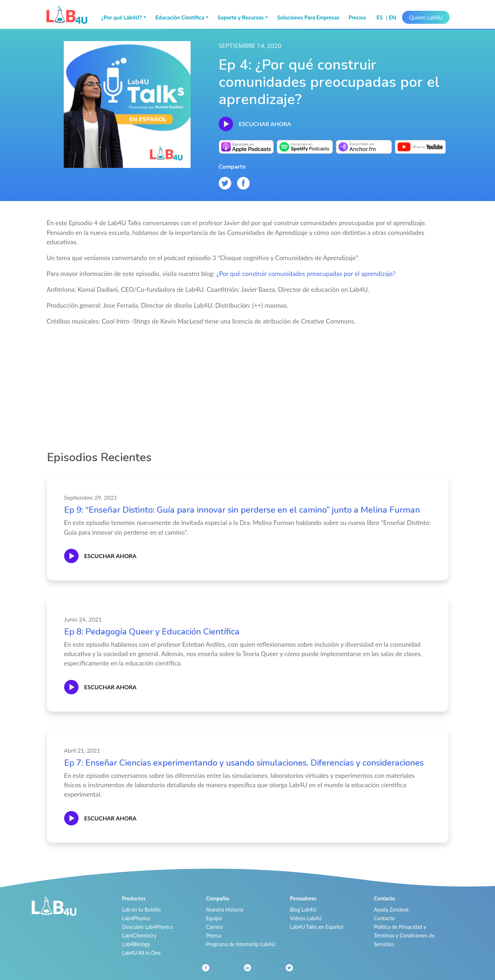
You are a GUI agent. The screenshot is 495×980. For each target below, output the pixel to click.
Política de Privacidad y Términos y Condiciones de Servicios (404, 936)
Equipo (214, 918)
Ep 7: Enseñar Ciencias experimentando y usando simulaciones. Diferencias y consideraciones (244, 763)
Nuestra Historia (225, 910)
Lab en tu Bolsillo (142, 910)
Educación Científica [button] (180, 17)
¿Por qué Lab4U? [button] (122, 17)
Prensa (214, 936)
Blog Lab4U (303, 910)
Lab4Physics (136, 918)
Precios (358, 17)
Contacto (384, 918)
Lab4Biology (136, 944)
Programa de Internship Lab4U (241, 944)
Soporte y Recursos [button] (241, 17)
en (393, 17)
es (380, 17)
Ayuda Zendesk (391, 910)
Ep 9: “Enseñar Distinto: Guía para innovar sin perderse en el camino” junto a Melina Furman (242, 510)
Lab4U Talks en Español (317, 927)
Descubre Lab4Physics (148, 927)
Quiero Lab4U (426, 17)
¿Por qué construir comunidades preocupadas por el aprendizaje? (306, 274)
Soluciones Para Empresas (308, 17)
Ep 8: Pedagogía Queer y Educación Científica (152, 632)
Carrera (215, 927)
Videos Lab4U (306, 918)
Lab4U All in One (141, 953)
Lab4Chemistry (139, 936)
